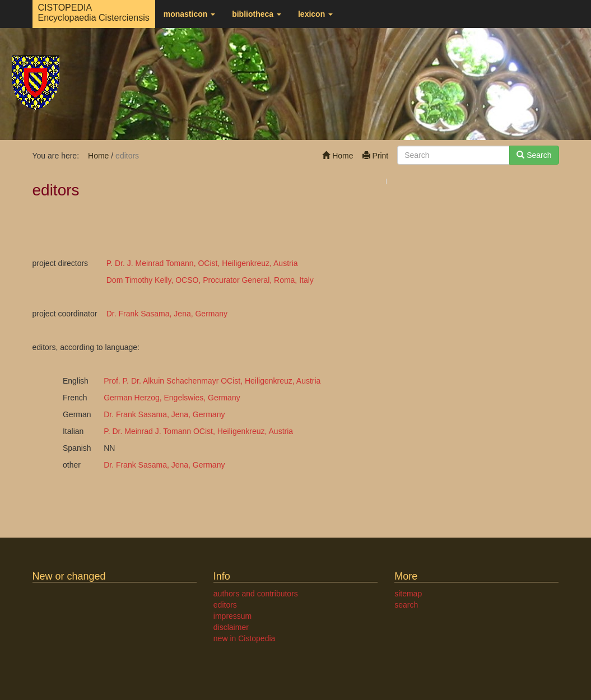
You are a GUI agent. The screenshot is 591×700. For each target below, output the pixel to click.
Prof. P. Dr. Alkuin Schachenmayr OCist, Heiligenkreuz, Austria (212, 381)
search (406, 605)
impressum (232, 616)
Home (338, 156)
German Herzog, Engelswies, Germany (172, 398)
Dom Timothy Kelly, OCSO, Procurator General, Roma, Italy (210, 280)
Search (534, 155)
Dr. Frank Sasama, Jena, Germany (167, 314)
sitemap (408, 594)
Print (376, 156)
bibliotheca (257, 14)
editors (225, 605)
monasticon (189, 14)
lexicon (315, 14)
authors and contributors (256, 594)
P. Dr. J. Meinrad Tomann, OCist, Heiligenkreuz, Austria (202, 263)
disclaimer (231, 627)
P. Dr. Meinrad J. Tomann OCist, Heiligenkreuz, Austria (198, 431)
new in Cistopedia (245, 638)
